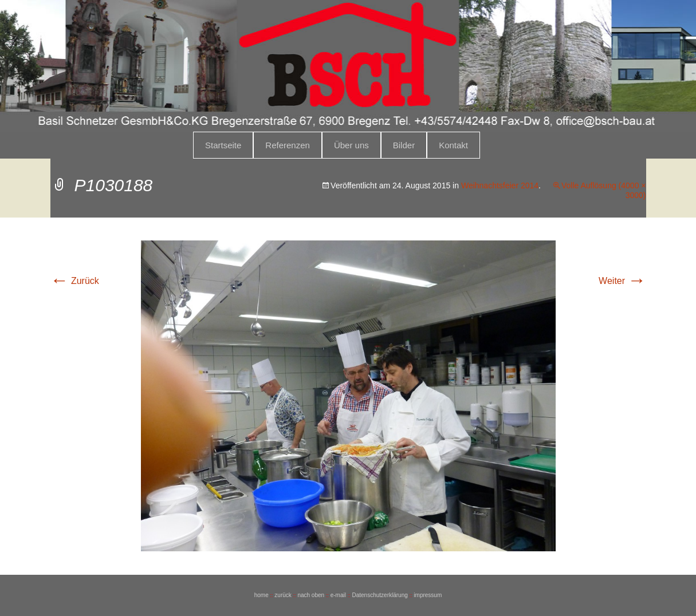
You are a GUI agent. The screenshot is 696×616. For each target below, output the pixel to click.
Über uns (351, 145)
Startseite (223, 145)
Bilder (404, 145)
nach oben (311, 595)
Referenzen (288, 145)
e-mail (338, 595)
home (262, 595)
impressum (428, 595)
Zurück (75, 281)
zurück (283, 595)
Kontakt (453, 145)
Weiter (622, 281)
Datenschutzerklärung (380, 595)
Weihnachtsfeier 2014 (500, 185)
